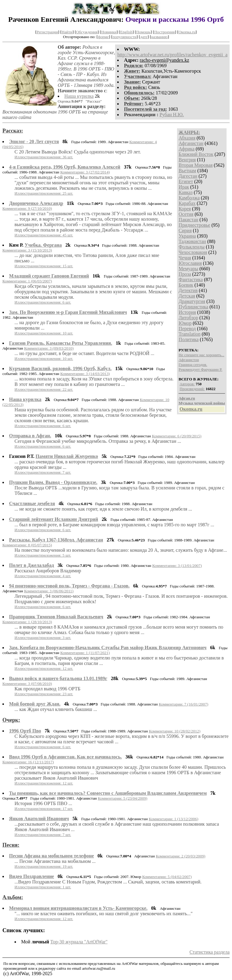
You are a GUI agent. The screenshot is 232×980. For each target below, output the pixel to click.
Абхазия (187, 138)
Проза (185, 274)
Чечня (185, 258)
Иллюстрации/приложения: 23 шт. (44, 694)
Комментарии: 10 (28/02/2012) (175, 731)
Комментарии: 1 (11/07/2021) (85, 653)
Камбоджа (189, 198)
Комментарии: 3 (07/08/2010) (27, 684)
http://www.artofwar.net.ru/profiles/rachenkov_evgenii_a (172, 55)
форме (103, 37)
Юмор (185, 323)
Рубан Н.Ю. (172, 115)
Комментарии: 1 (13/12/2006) (173, 819)
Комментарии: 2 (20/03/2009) (181, 856)
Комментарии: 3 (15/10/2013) (27, 250)
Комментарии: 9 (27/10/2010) (27, 208)
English (126, 32)
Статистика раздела (209, 952)
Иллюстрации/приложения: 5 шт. (43, 555)
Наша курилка (79, 96)
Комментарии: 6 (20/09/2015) (177, 436)
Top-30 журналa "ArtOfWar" (79, 942)
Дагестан (188, 176)
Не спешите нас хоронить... (201, 355)
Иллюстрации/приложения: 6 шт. (43, 302)
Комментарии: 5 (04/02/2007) (167, 877)
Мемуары (188, 269)
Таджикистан (192, 241)
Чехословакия (193, 252)
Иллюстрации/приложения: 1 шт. (43, 887)
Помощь (143, 32)
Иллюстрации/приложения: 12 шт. (44, 668)
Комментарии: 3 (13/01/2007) (177, 566)
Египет (186, 181)
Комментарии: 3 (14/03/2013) (85, 374)
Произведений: (192, 389)
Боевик (186, 285)
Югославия (190, 263)
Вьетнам (187, 171)
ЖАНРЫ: (189, 132)
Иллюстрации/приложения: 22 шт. (44, 389)
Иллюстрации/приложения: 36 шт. (44, 157)
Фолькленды (192, 247)
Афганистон (189, 360)
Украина (187, 236)
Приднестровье (194, 225)
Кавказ (185, 192)
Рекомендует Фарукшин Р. (200, 369)
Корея (185, 209)
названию (159, 37)
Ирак (184, 187)
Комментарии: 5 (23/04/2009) (123, 798)
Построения (164, 32)
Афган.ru (187, 398)
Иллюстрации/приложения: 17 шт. (44, 809)
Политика (188, 339)
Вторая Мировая (196, 165)
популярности (124, 37)
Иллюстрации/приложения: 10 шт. (44, 333)
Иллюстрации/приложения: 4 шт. (43, 576)
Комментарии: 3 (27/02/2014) (85, 172)
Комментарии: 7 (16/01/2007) (184, 704)
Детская (187, 296)
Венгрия (187, 160)
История (187, 312)
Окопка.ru (187, 32)
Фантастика (191, 280)
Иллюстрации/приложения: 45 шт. (44, 235)
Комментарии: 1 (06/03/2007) (27, 281)
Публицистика (193, 307)
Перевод (187, 329)
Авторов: (187, 384)
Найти (67, 32)
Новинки (109, 32)
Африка (187, 149)
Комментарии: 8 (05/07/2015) (27, 545)
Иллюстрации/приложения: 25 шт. (44, 193)
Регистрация (47, 32)
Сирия (185, 230)
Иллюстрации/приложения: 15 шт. (44, 266)
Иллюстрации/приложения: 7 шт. (43, 472)
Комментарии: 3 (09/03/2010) (49, 348)
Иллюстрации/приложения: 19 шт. (44, 866)
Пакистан (188, 220)
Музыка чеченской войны (202, 403)
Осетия (186, 214)
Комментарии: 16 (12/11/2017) (28, 762)
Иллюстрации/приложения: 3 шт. (43, 638)
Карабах (187, 203)
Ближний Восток (196, 154)
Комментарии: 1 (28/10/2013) (27, 622)
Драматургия (192, 301)
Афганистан (191, 143)
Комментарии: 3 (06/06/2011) (49, 591)
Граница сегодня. (193, 365)
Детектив (188, 290)
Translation (189, 334)
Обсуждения (87, 32)
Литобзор (188, 318)
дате (144, 37)
